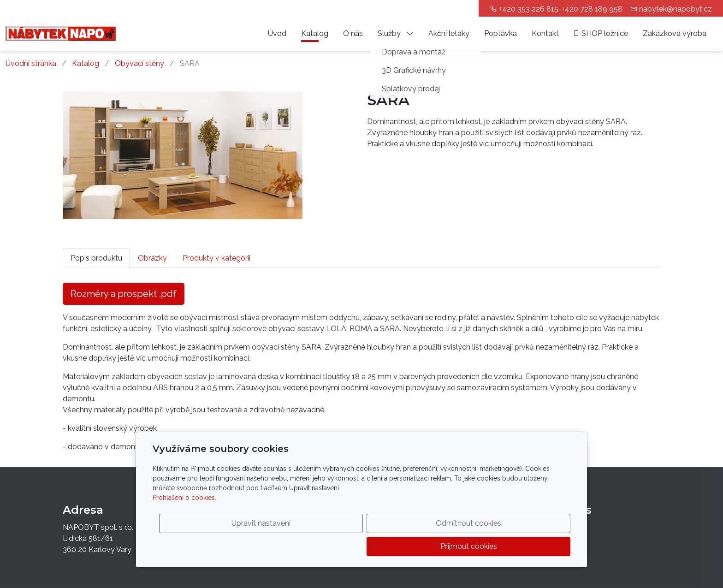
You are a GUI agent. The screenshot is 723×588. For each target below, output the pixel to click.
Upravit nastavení (342, 546)
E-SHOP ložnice (601, 33)
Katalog (315, 33)
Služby (396, 33)
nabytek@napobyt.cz (676, 9)
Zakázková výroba (675, 33)
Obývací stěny (139, 63)
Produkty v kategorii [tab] (216, 258)
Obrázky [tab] (152, 258)
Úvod (277, 33)
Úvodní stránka (31, 63)
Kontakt (545, 33)
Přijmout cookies (526, 546)
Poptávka (501, 33)
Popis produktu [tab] (96, 258)
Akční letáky (449, 33)
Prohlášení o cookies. (184, 521)
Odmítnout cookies (434, 546)
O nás (353, 33)
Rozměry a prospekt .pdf (124, 294)
